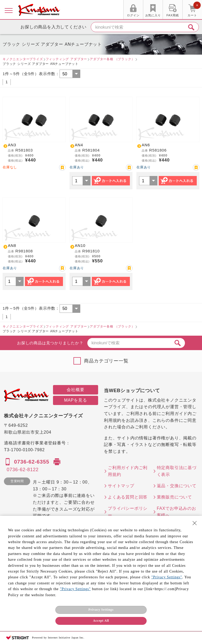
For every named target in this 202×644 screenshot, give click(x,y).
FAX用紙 (173, 15)
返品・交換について (177, 486)
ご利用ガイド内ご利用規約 (128, 471)
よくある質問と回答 (128, 497)
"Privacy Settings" (167, 577)
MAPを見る (75, 400)
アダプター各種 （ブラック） (112, 59)
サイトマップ (121, 486)
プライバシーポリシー (128, 512)
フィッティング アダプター (67, 59)
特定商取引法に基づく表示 (177, 471)
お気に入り (153, 15)
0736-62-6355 (31, 462)
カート (194, 10)
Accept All (101, 621)
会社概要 (75, 390)
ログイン (133, 15)
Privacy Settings (101, 610)
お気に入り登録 (62, 167)
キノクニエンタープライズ (23, 59)
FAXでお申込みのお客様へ (177, 512)
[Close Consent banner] (195, 523)
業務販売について (174, 497)
